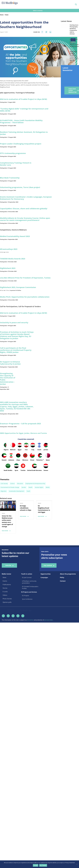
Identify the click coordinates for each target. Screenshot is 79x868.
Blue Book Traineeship (10, 178)
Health (30, 508)
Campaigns (44, 598)
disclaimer (30, 641)
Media (48, 508)
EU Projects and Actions (29, 613)
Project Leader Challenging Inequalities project (21, 144)
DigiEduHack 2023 (8, 268)
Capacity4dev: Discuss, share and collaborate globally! (24, 209)
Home (2, 15)
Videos (5, 616)
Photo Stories (7, 619)
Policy (62, 598)
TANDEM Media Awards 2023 (13, 259)
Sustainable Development (17, 512)
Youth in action (27, 595)
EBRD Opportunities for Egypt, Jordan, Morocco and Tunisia (23, 433)
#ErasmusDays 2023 (9, 249)
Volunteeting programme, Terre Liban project (20, 187)
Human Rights (39, 508)
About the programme (68, 595)
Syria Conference (27, 620)
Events (5, 602)
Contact (63, 602)
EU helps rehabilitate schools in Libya (26, 529)
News (7, 15)
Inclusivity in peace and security (14, 323)
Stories (5, 609)
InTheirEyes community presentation (29, 603)
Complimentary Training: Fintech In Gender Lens (16, 164)
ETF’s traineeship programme (13, 153)
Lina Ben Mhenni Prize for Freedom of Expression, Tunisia (25, 278)
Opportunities (46, 595)
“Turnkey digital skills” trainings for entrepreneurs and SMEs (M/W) (24, 110)
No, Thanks (43, 865)
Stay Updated (48, 586)
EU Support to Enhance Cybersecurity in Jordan (10, 363)
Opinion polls (7, 623)
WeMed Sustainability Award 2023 (15, 236)
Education (20, 504)
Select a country (38, 11)
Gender (24, 508)
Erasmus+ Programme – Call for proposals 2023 (20, 424)
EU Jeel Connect (27, 598)
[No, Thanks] (77, 864)
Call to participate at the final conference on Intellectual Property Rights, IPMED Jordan (16, 350)
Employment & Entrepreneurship (35, 504)
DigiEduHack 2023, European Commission (18, 287)
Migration (4, 512)
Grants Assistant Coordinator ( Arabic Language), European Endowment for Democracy (26, 198)
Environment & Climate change (10, 508)
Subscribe (8, 586)
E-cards (5, 612)
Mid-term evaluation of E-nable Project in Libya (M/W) (24, 99)
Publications (7, 605)
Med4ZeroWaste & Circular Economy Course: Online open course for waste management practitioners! (25, 219)
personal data (49, 641)
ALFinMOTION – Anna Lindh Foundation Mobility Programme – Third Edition (21, 121)
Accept (36, 865)
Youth (28, 512)
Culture (12, 504)
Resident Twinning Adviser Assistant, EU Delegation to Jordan (24, 133)
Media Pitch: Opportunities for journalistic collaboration (25, 297)
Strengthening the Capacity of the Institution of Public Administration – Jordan (8, 379)
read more (5, 551)
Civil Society (4, 504)
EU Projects (26, 616)
